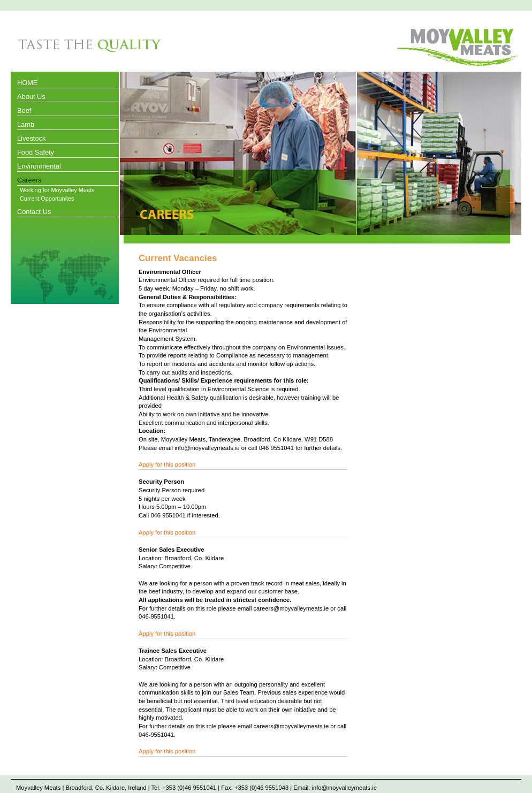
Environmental (39, 166)
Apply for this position (167, 464)
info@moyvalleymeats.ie (344, 788)
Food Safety (36, 152)
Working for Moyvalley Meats (57, 190)
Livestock (31, 138)
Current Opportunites (47, 199)
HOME (27, 83)
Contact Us (34, 212)
